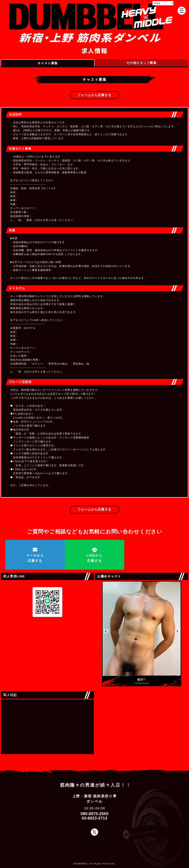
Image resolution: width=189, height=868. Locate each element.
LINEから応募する (94, 558)
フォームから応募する (95, 95)
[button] (106, 631)
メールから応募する (35, 558)
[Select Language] (163, 3)
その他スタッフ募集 (142, 63)
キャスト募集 (48, 63)
